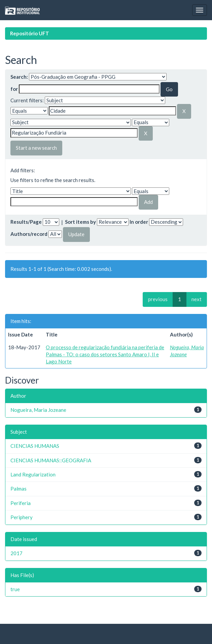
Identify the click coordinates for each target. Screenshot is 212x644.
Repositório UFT (30, 33)
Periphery (22, 517)
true (15, 589)
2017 (16, 553)
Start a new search (36, 148)
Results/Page (26, 222)
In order (139, 222)
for (14, 89)
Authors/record (29, 234)
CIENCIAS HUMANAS (35, 446)
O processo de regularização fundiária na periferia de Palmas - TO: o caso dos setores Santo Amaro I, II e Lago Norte (105, 354)
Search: (19, 77)
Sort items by (80, 222)
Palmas (19, 489)
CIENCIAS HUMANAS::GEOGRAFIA (51, 460)
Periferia (21, 503)
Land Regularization (33, 474)
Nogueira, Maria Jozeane (38, 410)
